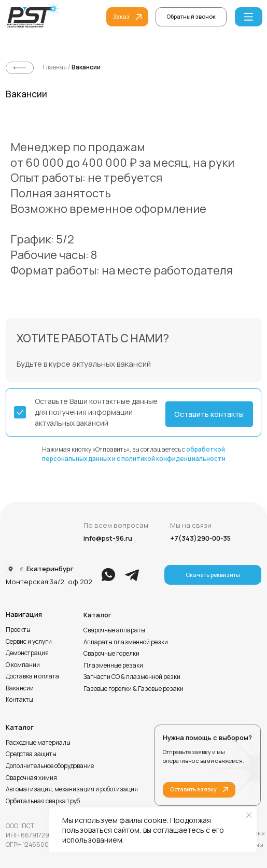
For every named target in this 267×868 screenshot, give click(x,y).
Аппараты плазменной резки (126, 642)
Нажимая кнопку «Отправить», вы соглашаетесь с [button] (134, 454)
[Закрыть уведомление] (249, 815)
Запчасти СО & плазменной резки (132, 677)
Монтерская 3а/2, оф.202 (49, 582)
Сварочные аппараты (114, 630)
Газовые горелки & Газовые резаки (133, 689)
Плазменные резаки (113, 665)
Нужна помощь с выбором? (207, 737)
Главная (55, 67)
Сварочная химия (31, 778)
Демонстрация (27, 653)
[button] (191, 17)
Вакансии (86, 67)
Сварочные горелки (111, 653)
